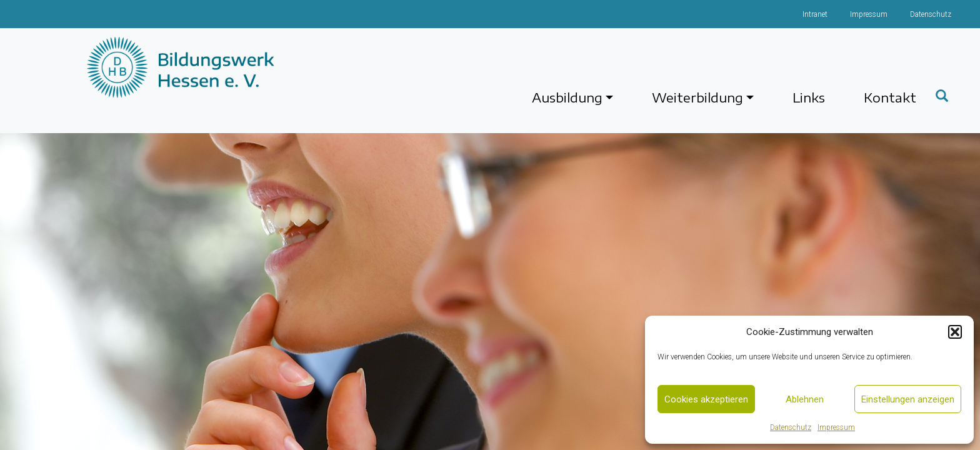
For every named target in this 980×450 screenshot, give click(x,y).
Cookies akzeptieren (706, 399)
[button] (955, 332)
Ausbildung (567, 97)
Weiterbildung (697, 97)
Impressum (836, 427)
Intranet (815, 14)
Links (809, 97)
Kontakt (890, 97)
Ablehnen (805, 399)
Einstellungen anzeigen (908, 399)
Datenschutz (791, 427)
